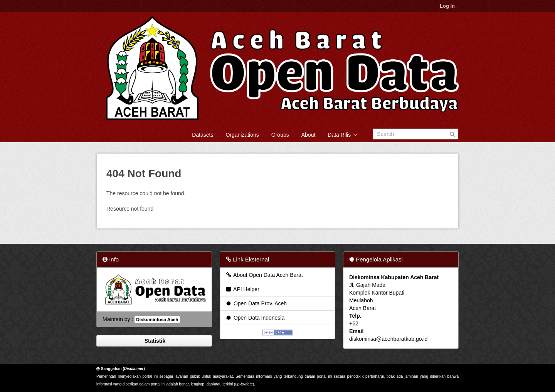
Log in (447, 6)
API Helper (242, 289)
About (309, 135)
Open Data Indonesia (255, 318)
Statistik (154, 341)
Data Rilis (342, 135)
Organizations (242, 135)
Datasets (203, 135)
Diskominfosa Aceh (157, 320)
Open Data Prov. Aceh (256, 303)
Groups (280, 135)
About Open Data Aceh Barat (264, 275)
